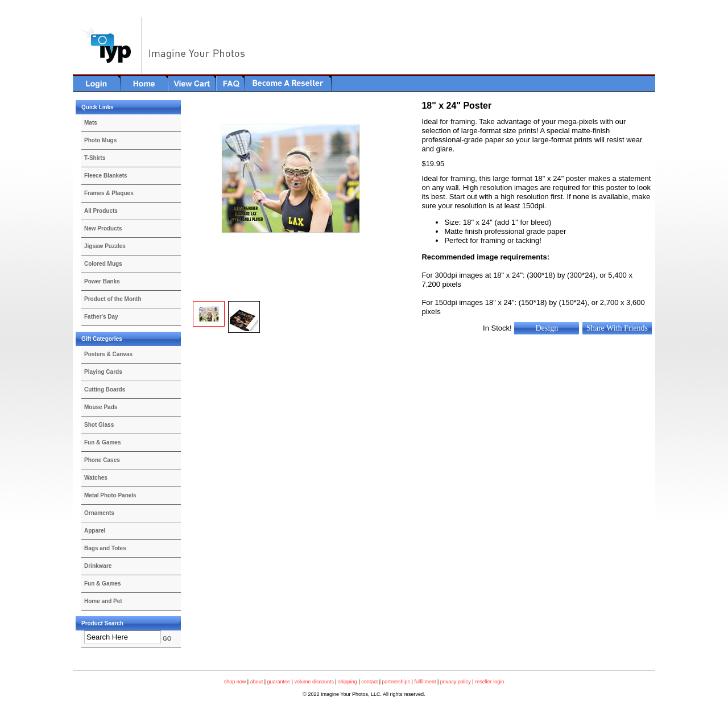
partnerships (396, 682)
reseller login (489, 682)
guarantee (279, 682)
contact (369, 682)
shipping (348, 682)
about (257, 682)
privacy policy (456, 682)
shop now (235, 682)
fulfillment (425, 682)
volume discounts (314, 682)
